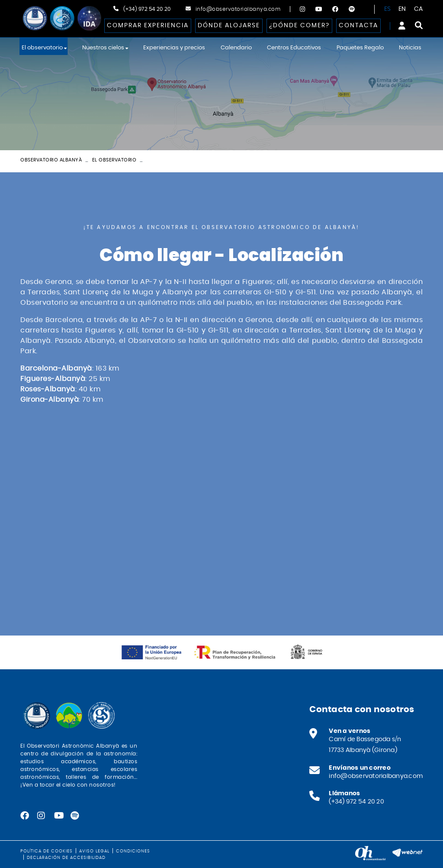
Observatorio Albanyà (51, 160)
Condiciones (133, 851)
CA (419, 9)
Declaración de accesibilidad (66, 858)
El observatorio (114, 160)
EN (402, 9)
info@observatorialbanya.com (238, 9)
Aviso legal (94, 851)
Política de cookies (47, 851)
